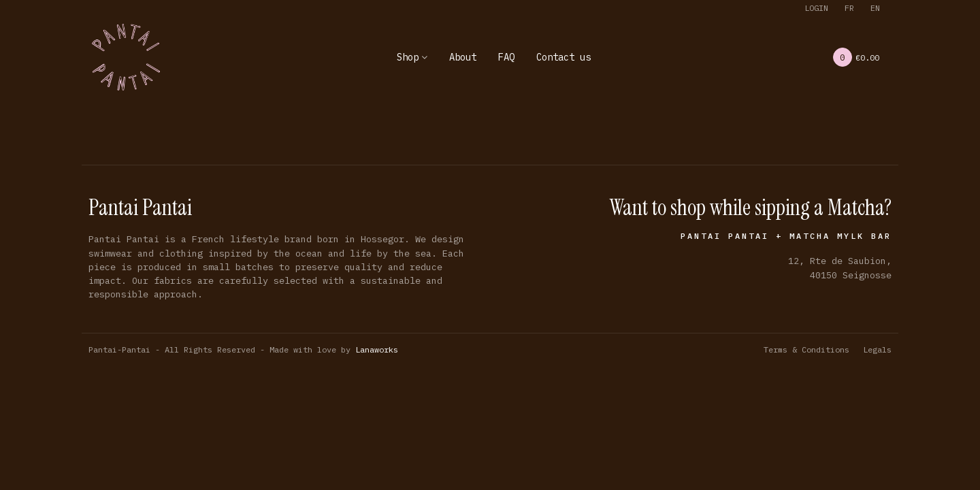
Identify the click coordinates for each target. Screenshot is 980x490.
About (463, 57)
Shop (408, 57)
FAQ (506, 57)
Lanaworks (377, 349)
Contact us (563, 57)
